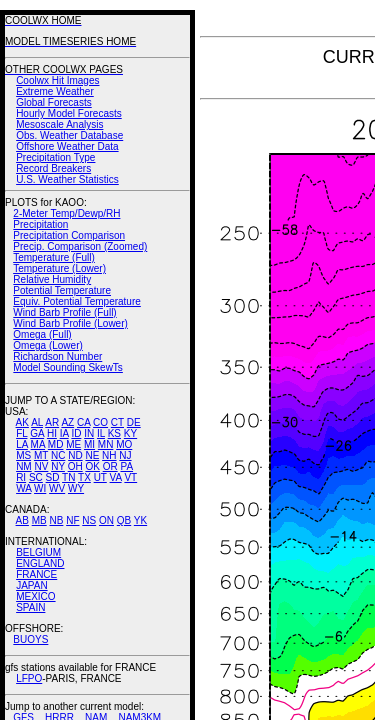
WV (57, 488)
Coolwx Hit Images (57, 80)
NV (41, 466)
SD (53, 477)
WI (40, 488)
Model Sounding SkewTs (68, 367)
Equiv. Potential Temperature (76, 301)
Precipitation (40, 224)
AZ (67, 422)
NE (92, 455)
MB (39, 520)
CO (100, 422)
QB (124, 520)
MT (41, 455)
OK (92, 466)
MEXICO (35, 596)
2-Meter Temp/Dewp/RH (66, 213)
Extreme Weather (55, 91)
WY (76, 488)
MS (23, 455)
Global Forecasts (54, 102)
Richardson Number (57, 356)
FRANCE (36, 574)
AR (52, 422)
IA (64, 433)
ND (75, 455)
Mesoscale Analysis (59, 124)
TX (84, 477)
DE (134, 422)
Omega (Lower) (47, 345)
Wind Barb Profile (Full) (64, 312)
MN (106, 444)
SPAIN (30, 607)
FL (21, 433)
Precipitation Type (55, 157)
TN (68, 477)
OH (75, 466)
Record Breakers (53, 168)
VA (116, 477)
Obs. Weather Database (69, 135)
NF (72, 520)
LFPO (29, 678)
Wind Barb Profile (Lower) (70, 323)
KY (130, 433)
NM (24, 466)
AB (22, 520)
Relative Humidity (52, 279)
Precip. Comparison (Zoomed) (80, 246)
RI (21, 477)
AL (37, 422)
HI (52, 433)
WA (23, 488)
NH (109, 455)
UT (100, 477)
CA (83, 422)
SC (36, 477)
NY (58, 466)
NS (89, 520)
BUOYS (30, 639)
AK (22, 422)
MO (124, 444)
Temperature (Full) (54, 257)
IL (101, 433)
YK (140, 520)
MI (89, 444)
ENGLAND (40, 563)
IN (89, 433)
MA (38, 444)
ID (76, 433)
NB (56, 520)
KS (114, 433)
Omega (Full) (42, 334)
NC (58, 455)
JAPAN (32, 585)
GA (37, 433)
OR (110, 466)
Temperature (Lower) (59, 268)
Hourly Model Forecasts (69, 113)
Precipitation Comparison (69, 235)
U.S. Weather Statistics (67, 179)
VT (130, 477)
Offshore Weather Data (67, 146)
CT (117, 422)
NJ (125, 455)
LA (22, 444)
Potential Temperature (62, 290)
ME (73, 444)
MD (56, 444)
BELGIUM (38, 552)
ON (106, 520)
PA (126, 466)
